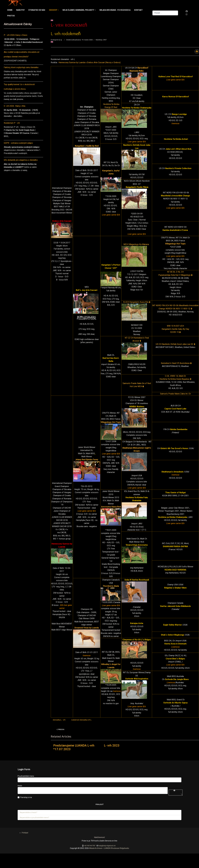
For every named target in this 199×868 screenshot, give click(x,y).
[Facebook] (187, 11)
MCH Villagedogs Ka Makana (137, 248)
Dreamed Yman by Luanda (87, 639)
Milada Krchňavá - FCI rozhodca (115, 10)
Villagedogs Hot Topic (175, 247)
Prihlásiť (99, 819)
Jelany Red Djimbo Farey (87, 467)
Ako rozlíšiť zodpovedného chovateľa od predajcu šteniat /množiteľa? (22, 55)
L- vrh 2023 (112, 760)
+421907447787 (90, 860)
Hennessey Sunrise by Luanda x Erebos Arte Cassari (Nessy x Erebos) (90, 63)
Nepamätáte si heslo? (28, 827)
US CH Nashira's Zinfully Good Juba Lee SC (175, 349)
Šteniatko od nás (37, 10)
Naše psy (20, 10)
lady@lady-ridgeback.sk (107, 860)
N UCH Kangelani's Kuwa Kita (137, 306)
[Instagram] (187, 15)
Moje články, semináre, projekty (78, 10)
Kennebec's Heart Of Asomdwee (176, 368)
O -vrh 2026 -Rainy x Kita (15, 107)
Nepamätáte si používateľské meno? (34, 832)
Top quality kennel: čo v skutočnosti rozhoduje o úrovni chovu (20, 87)
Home (10, 10)
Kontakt (138, 10)
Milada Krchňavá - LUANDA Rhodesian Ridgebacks (109, 863)
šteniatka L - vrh (59, 734)
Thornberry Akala (111, 595)
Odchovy (53, 10)
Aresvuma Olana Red (111, 514)
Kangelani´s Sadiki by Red (87, 147)
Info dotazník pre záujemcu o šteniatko (21, 162)
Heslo (20, 800)
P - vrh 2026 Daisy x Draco (16, 35)
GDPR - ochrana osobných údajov (18, 145)
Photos (11, 16)
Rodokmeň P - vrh (12, 124)
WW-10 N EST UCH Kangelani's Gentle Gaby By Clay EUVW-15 (175, 334)
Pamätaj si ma (26, 812)
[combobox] (165, 13)
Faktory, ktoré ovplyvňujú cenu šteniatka (21, 68)
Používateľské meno (26, 791)
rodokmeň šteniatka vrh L (81, 734)
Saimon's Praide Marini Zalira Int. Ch (175, 399)
